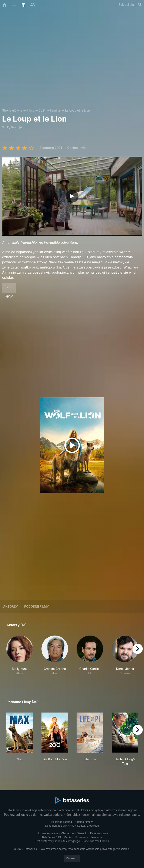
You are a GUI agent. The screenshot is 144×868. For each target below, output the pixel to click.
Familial (55, 110)
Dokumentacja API (56, 826)
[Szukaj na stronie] (140, 5)
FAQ (72, 826)
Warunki (82, 833)
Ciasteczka (68, 833)
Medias (68, 837)
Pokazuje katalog (62, 822)
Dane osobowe (99, 833)
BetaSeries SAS (51, 837)
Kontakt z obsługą (88, 826)
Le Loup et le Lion (78, 110)
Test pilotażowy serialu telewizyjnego (58, 841)
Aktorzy (11, 606)
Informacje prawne (47, 833)
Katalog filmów (84, 822)
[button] (20, 658)
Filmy (31, 110)
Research (96, 837)
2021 (42, 110)
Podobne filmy (37, 606)
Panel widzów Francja (96, 841)
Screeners (82, 837)
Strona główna (12, 110)
